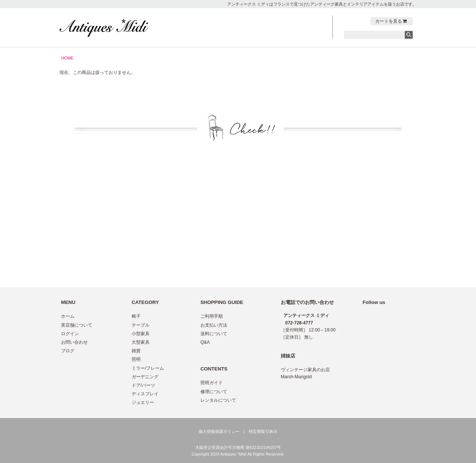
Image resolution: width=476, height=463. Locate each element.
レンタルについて (218, 400)
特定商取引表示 (263, 431)
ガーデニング (145, 377)
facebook (355, 21)
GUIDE (267, 28)
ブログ (68, 351)
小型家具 (141, 334)
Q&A (205, 342)
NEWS (267, 20)
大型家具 (141, 342)
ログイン (70, 334)
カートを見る (391, 21)
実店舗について (77, 325)
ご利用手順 (212, 316)
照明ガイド (212, 383)
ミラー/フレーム (148, 368)
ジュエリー (143, 402)
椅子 (136, 316)
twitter (347, 21)
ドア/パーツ (143, 385)
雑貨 (136, 351)
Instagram (363, 21)
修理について (214, 392)
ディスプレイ (145, 394)
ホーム (68, 316)
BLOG (308, 28)
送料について (214, 334)
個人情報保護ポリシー (219, 431)
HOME (67, 58)
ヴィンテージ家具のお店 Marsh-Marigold (305, 373)
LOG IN (308, 36)
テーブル (141, 325)
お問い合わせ (74, 342)
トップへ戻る (397, 165)
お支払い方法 (214, 325)
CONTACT (308, 20)
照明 (136, 359)
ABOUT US (267, 36)
